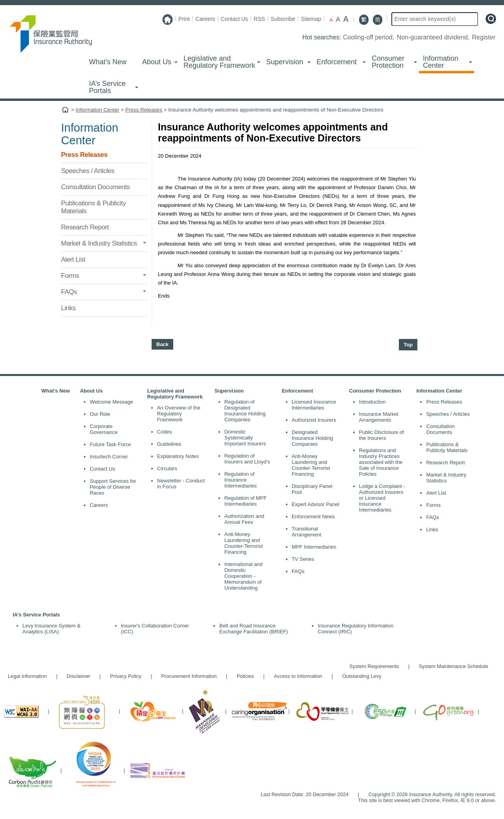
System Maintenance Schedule (454, 666)
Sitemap (311, 19)
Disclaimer (78, 676)
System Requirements (374, 666)
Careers (205, 19)
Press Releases (144, 110)
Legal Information (27, 676)
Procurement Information (189, 676)
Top (408, 345)
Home (65, 111)
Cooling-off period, (370, 37)
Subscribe (283, 19)
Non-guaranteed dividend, (434, 37)
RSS (259, 19)
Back (162, 344)
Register (484, 37)
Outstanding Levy (358, 676)
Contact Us (234, 19)
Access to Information (298, 676)
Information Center (97, 110)
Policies (245, 676)
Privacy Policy (126, 676)
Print (184, 19)
